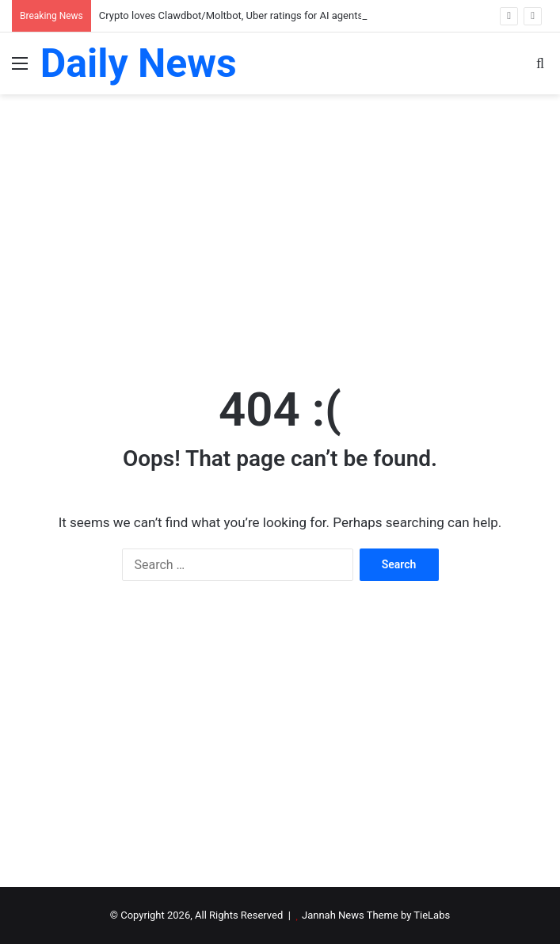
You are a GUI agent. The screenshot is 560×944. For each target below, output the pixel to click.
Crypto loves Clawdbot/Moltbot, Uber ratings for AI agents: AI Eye (248, 15)
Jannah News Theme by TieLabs (376, 915)
